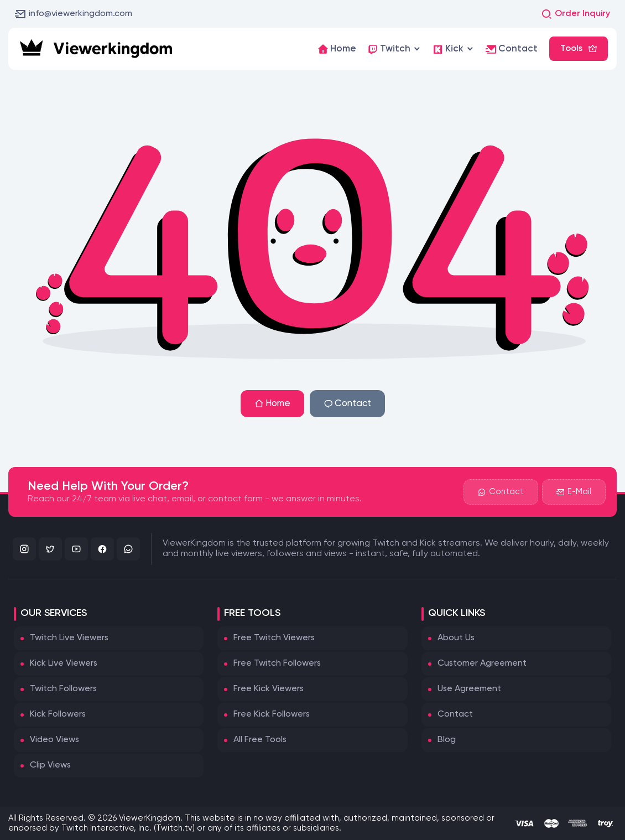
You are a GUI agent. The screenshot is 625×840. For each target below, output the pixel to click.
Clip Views (50, 765)
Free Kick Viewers (269, 689)
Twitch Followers (63, 689)
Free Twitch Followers (277, 663)
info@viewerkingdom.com (74, 14)
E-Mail (574, 492)
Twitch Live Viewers (69, 638)
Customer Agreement (482, 663)
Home (272, 404)
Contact (347, 404)
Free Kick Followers (272, 714)
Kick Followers (58, 714)
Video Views (54, 740)
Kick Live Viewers (64, 663)
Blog (447, 740)
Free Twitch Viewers (274, 638)
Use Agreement (469, 689)
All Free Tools (260, 740)
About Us (456, 638)
